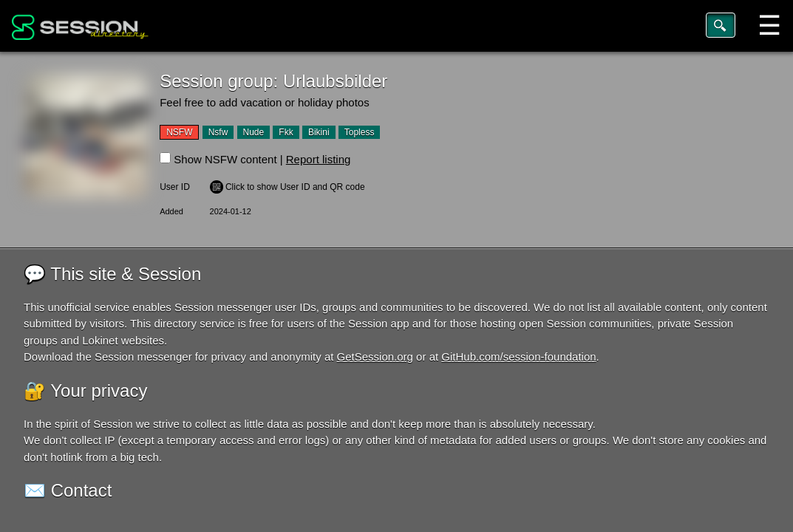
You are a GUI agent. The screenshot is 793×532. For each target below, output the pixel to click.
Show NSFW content (225, 159)
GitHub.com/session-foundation (518, 357)
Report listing (319, 159)
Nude (254, 132)
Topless (360, 132)
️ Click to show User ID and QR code (287, 187)
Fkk (286, 132)
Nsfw (218, 132)
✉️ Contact (68, 490)
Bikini (319, 132)
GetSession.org (375, 357)
